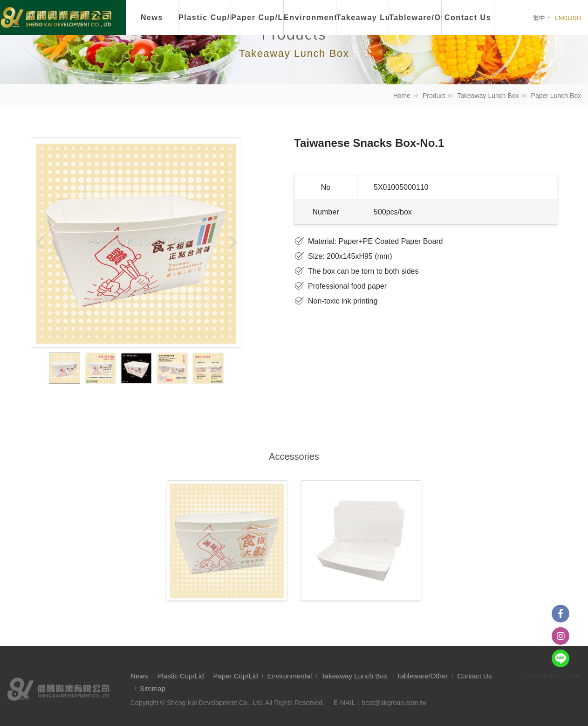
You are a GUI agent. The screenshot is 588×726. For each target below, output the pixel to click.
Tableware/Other (422, 676)
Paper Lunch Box (556, 96)
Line (561, 658)
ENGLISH (568, 18)
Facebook (561, 614)
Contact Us (474, 676)
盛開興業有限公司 (56, 18)
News (152, 17)
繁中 (539, 18)
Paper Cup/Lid (257, 17)
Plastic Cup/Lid (205, 17)
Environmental (310, 17)
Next (232, 242)
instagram (561, 636)
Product (434, 96)
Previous (41, 242)
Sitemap (153, 688)
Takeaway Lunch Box (488, 96)
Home (402, 96)
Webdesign (543, 675)
